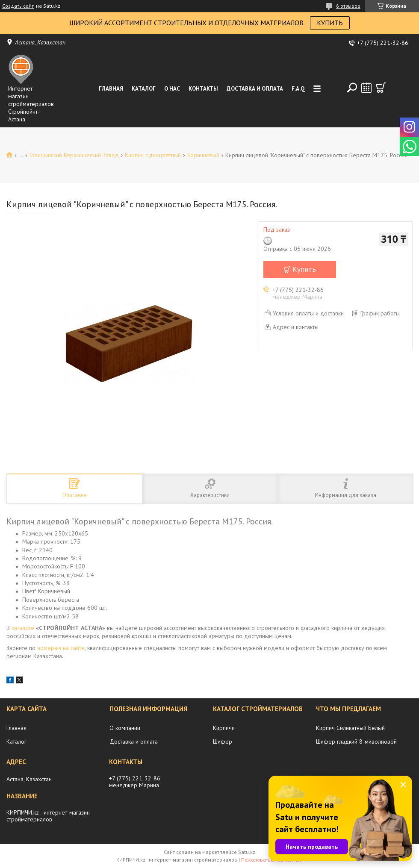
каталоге (23, 628)
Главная (111, 89)
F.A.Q (298, 89)
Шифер (223, 741)
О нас (172, 89)
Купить (304, 269)
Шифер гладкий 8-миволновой (356, 741)
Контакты (203, 89)
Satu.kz (247, 852)
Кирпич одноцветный (153, 155)
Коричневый (203, 155)
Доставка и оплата (255, 89)
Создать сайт (18, 6)
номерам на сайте (61, 648)
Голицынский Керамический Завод (74, 155)
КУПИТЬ (330, 23)
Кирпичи (224, 728)
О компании (125, 728)
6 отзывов (348, 6)
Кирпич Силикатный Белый (350, 728)
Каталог (144, 89)
